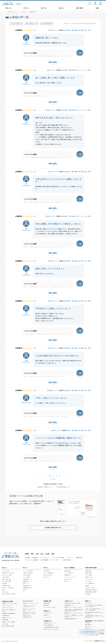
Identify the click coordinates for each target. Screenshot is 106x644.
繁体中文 (9, 594)
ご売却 (89, 30)
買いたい (9, 8)
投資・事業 (79, 8)
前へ (40, 476)
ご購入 (89, 70)
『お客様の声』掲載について (44, 487)
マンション (81, 70)
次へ (66, 476)
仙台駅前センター (52, 390)
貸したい (62, 8)
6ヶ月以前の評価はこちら (63, 487)
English (4, 594)
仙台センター (51, 70)
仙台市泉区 (67, 30)
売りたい (26, 8)
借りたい (44, 8)
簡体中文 (14, 594)
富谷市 (68, 430)
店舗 (97, 8)
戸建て (83, 30)
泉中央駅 (75, 30)
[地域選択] (19, 4)
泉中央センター (53, 30)
